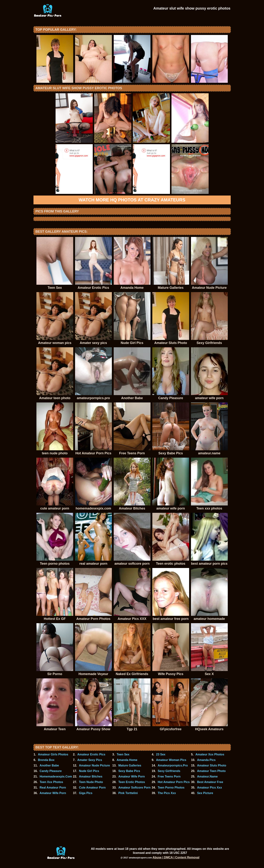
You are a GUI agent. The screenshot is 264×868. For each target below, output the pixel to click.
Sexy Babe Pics (129, 771)
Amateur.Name (207, 776)
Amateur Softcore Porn (134, 788)
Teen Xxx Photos (51, 782)
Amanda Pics (206, 760)
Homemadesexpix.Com (56, 776)
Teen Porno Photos (171, 788)
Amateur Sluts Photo (212, 765)
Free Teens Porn (169, 776)
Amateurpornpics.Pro (173, 765)
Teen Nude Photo (91, 782)
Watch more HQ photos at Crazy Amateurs (132, 200)
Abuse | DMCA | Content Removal (176, 857)
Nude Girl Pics (89, 771)
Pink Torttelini (128, 793)
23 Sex (161, 754)
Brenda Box (46, 760)
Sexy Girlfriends (169, 771)
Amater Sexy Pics (90, 760)
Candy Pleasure (51, 771)
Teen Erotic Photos (132, 782)
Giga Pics (86, 793)
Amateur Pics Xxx (209, 788)
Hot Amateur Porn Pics (174, 782)
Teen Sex (123, 754)
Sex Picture (205, 793)
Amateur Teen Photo (211, 771)
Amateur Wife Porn (132, 776)
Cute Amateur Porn (92, 788)
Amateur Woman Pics (171, 760)
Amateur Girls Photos (53, 754)
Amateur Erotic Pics (91, 754)
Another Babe (49, 765)
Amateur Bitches (91, 776)
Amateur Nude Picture (94, 765)
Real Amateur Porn (53, 788)
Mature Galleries (130, 765)
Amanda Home (127, 760)
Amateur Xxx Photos (210, 754)
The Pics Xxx (167, 793)
